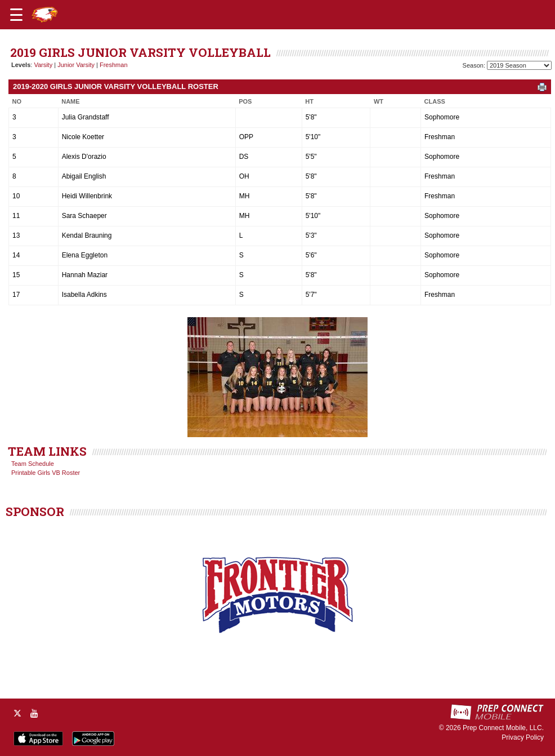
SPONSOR (35, 512)
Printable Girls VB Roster (46, 473)
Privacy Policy (523, 737)
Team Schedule (33, 464)
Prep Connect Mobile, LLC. (503, 728)
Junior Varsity (76, 65)
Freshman (114, 65)
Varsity (43, 65)
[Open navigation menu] (16, 15)
